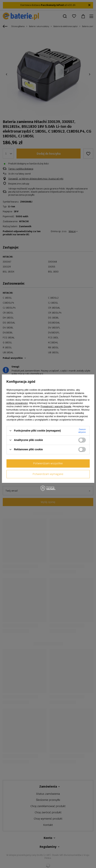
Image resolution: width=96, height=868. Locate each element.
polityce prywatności (17, 403)
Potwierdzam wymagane (48, 474)
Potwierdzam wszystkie (48, 463)
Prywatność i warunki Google (56, 406)
